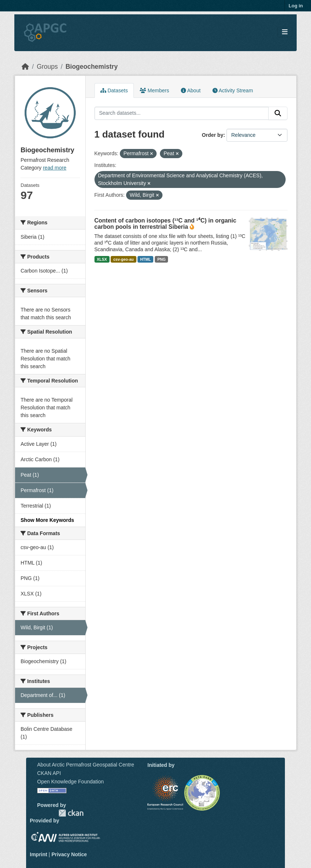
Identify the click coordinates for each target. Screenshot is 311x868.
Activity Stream (233, 90)
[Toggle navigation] (285, 32)
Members (154, 90)
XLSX (102, 259)
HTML (145, 259)
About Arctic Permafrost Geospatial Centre (86, 765)
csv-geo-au (123, 259)
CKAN (71, 813)
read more (55, 168)
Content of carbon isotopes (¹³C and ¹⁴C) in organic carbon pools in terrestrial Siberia (165, 224)
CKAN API (49, 773)
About (191, 90)
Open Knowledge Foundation (70, 782)
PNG (162, 259)
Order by (212, 135)
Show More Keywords (47, 520)
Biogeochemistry (92, 67)
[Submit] (278, 113)
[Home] (25, 67)
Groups (47, 67)
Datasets (114, 90)
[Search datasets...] (182, 113)
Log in (296, 6)
